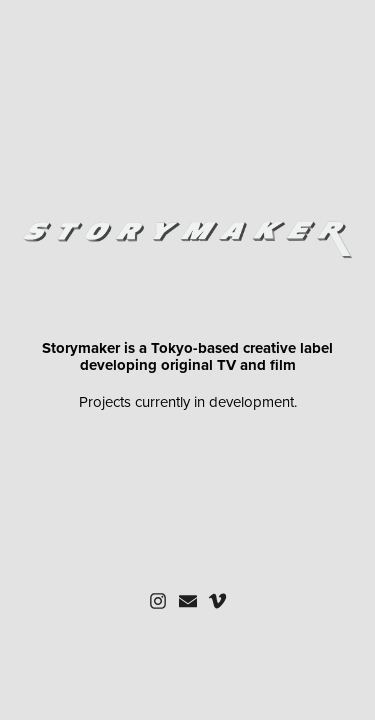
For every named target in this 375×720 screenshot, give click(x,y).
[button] (158, 601)
